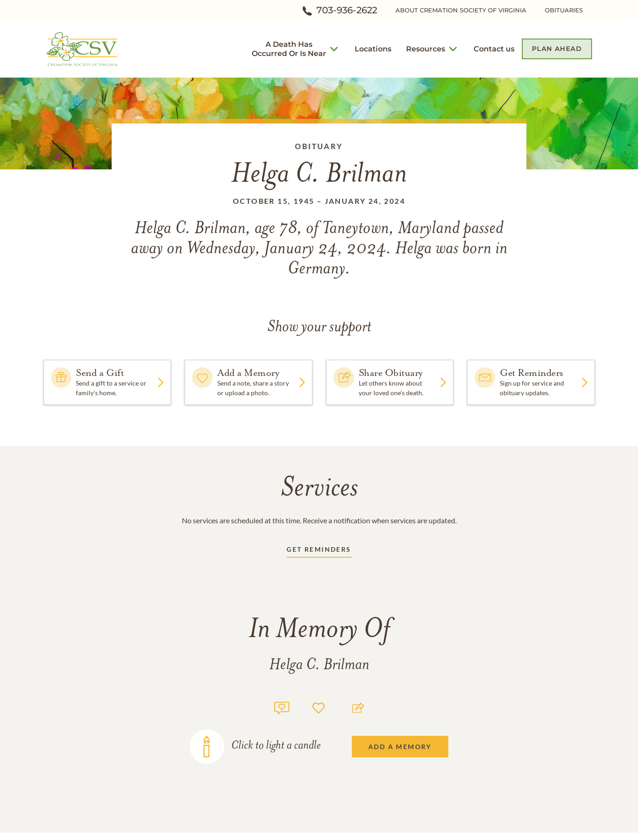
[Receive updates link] (319, 551)
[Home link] (82, 48)
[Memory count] (282, 707)
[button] (289, 49)
